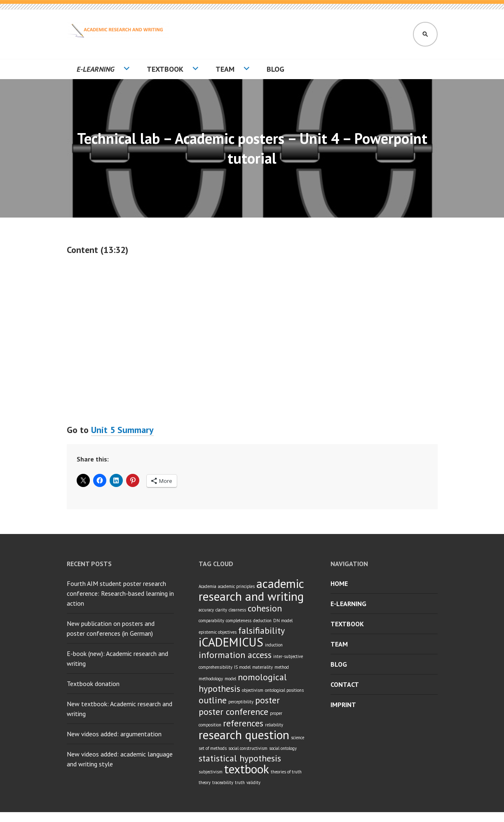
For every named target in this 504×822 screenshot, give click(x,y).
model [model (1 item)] (230, 679)
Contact (345, 684)
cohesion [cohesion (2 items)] (265, 608)
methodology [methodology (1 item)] (211, 679)
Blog (275, 69)
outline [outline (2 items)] (213, 700)
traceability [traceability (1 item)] (223, 782)
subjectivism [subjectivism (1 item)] (211, 772)
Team (225, 69)
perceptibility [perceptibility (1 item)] (241, 702)
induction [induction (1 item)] (274, 645)
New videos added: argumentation (114, 734)
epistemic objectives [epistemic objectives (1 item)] (218, 632)
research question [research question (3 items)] (244, 735)
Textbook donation (93, 684)
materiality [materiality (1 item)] (263, 667)
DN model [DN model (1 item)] (283, 621)
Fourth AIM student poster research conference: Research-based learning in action (120, 593)
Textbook (165, 69)
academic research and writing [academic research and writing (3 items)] (251, 590)
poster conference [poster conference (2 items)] (233, 712)
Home (339, 583)
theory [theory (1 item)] (205, 782)
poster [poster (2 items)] (267, 700)
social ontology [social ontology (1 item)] (283, 748)
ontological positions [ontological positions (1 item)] (284, 690)
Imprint (343, 705)
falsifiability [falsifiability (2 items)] (261, 630)
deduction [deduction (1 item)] (262, 621)
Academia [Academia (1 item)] (207, 586)
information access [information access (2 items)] (235, 655)
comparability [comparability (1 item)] (211, 621)
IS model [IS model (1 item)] (242, 667)
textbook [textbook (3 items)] (247, 769)
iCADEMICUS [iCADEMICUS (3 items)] (231, 642)
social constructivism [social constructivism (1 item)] (248, 748)
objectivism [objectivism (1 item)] (253, 690)
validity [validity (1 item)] (253, 782)
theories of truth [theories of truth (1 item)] (286, 772)
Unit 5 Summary (122, 430)
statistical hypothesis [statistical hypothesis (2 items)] (240, 758)
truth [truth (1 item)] (240, 782)
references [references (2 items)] (243, 723)
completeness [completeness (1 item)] (239, 621)
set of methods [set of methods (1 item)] (213, 748)
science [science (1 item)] (298, 738)
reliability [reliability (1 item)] (274, 725)
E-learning (96, 69)
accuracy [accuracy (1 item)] (206, 610)
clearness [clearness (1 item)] (237, 610)
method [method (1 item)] (282, 667)
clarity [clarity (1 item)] (221, 610)
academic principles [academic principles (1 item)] (236, 586)
